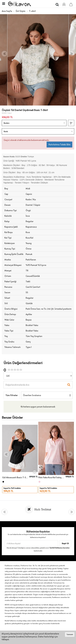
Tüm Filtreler (12, 395)
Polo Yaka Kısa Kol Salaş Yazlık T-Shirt (52, 477)
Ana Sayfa (7, 11)
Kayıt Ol (65, 543)
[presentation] (4, 54)
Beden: (7, 123)
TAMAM (70, 634)
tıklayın (5, 639)
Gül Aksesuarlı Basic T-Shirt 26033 (15, 477)
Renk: (6, 131)
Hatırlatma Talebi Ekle (59, 144)
